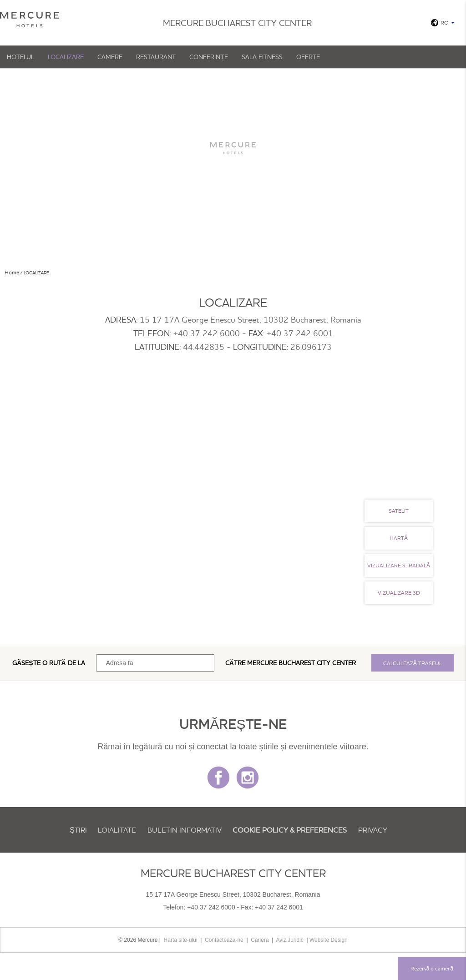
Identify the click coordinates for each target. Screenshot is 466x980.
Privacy (373, 830)
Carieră (260, 940)
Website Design (329, 940)
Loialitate (117, 830)
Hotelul (20, 57)
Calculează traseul (413, 663)
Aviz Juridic (289, 940)
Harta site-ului (181, 940)
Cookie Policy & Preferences (290, 830)
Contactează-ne (224, 940)
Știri (78, 830)
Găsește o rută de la (49, 663)
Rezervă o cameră (432, 968)
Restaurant (156, 57)
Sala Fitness (262, 57)
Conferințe (209, 57)
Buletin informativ (185, 830)
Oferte (308, 57)
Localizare (66, 57)
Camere (110, 57)
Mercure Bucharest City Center (301, 663)
